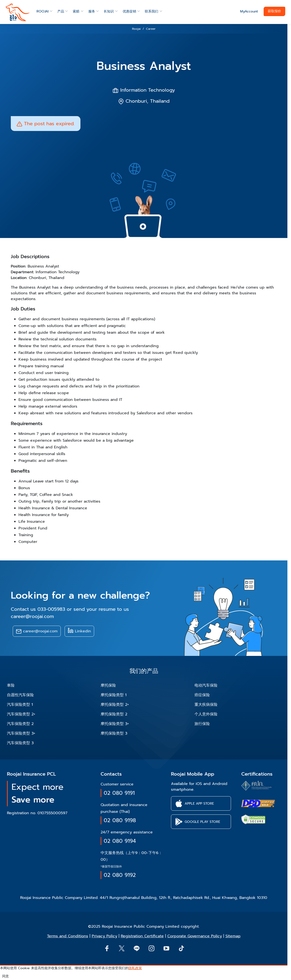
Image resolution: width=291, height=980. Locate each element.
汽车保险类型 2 (20, 724)
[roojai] (18, 12)
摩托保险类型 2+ (115, 705)
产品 (61, 11)
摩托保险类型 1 (114, 695)
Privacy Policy (104, 936)
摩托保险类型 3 (114, 733)
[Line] (136, 948)
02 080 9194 (120, 841)
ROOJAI (42, 11)
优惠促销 (129, 11)
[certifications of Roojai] (258, 803)
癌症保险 (202, 695)
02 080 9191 (119, 793)
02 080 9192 (120, 875)
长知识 (109, 11)
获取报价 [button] (274, 11)
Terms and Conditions (68, 936)
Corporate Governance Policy (195, 936)
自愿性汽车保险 (20, 695)
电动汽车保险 (206, 685)
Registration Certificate (142, 936)
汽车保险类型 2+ (21, 714)
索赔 (76, 11)
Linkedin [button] (79, 631)
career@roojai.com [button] (37, 631)
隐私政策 (135, 968)
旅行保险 (202, 724)
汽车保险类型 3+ (21, 733)
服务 (92, 11)
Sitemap (233, 936)
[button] (201, 803)
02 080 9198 (120, 820)
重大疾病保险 (206, 705)
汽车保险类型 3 (20, 743)
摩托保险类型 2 (114, 714)
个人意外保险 (206, 714)
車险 (11, 685)
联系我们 (152, 11)
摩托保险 (108, 685)
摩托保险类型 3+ (115, 724)
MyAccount (249, 11)
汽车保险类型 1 (20, 705)
